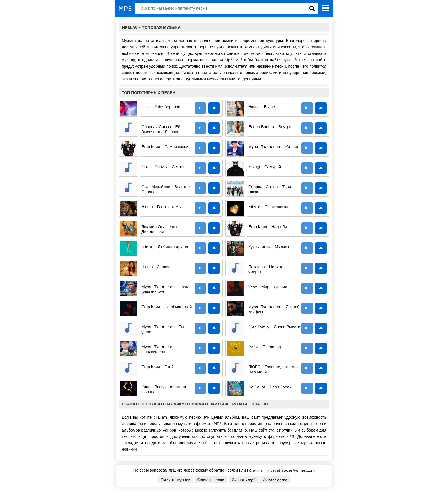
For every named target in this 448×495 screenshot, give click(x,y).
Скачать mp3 (244, 480)
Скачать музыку (175, 480)
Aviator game (275, 480)
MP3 (125, 8)
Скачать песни (211, 480)
